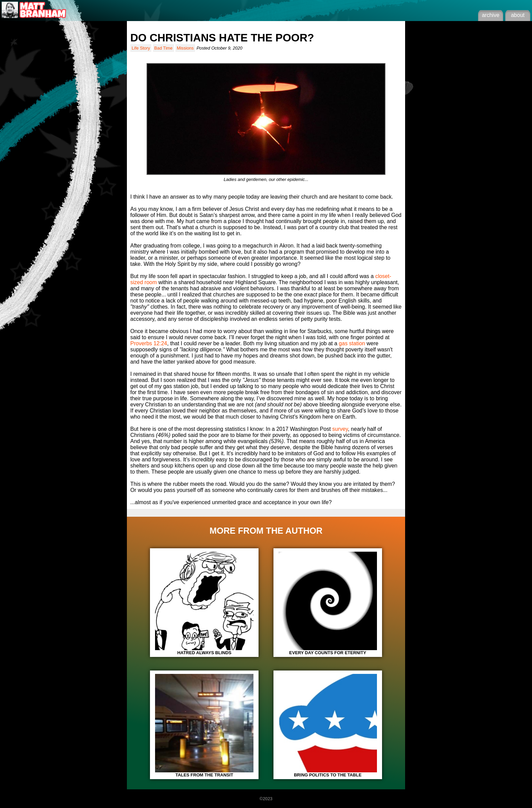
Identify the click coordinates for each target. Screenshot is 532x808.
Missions (185, 48)
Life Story (141, 48)
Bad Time (164, 48)
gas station (352, 343)
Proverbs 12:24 (149, 343)
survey (340, 429)
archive (491, 15)
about (518, 15)
